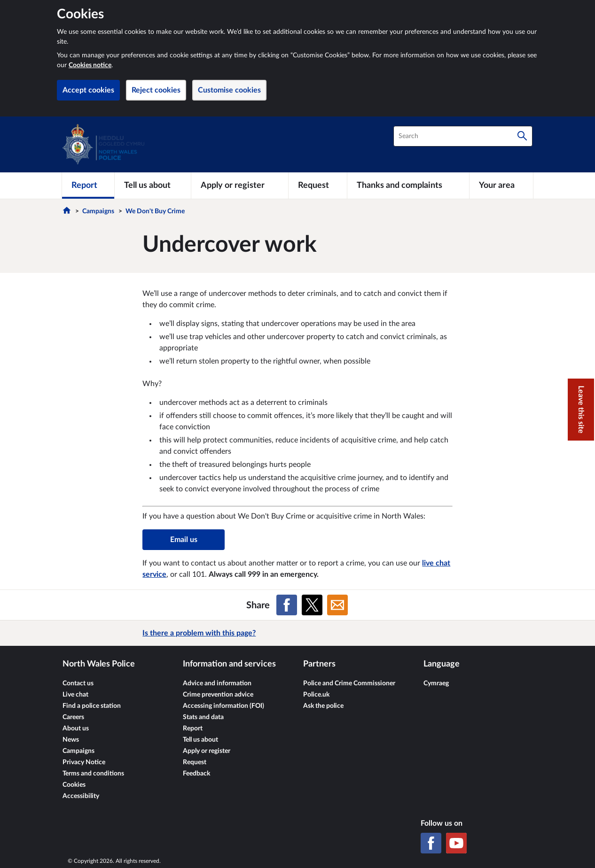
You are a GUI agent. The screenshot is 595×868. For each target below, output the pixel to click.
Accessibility (81, 796)
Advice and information (217, 683)
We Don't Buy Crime (155, 211)
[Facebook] (431, 843)
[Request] (318, 186)
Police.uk (316, 695)
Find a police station (92, 706)
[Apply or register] (239, 186)
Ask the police (323, 706)
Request (195, 762)
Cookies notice (90, 65)
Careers (73, 717)
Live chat (75, 695)
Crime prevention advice (218, 695)
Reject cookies (156, 90)
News (71, 740)
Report (193, 728)
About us (76, 728)
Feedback (196, 774)
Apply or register (207, 751)
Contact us (78, 683)
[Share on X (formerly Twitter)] (312, 605)
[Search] (522, 136)
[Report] (88, 186)
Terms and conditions (93, 774)
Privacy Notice (84, 762)
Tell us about (200, 740)
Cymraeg (436, 683)
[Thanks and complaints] (408, 186)
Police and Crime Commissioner (349, 683)
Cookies (74, 785)
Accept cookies (88, 90)
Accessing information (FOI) (223, 706)
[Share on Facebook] (287, 605)
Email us (184, 540)
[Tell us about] (153, 186)
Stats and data (203, 717)
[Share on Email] (337, 605)
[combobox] (463, 136)
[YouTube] (456, 843)
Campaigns (98, 211)
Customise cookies (229, 90)
